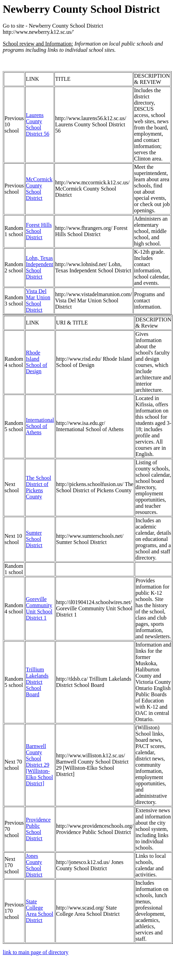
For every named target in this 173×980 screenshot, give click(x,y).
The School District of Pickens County (38, 487)
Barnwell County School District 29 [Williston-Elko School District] (39, 765)
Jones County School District (34, 865)
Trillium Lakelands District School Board (37, 682)
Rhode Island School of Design (37, 362)
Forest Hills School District (39, 231)
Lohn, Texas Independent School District (39, 267)
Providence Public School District (38, 829)
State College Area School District (40, 911)
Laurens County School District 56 (38, 124)
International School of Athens (40, 426)
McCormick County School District (39, 189)
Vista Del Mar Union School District (38, 300)
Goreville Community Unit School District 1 (39, 608)
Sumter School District (34, 539)
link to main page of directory (36, 952)
